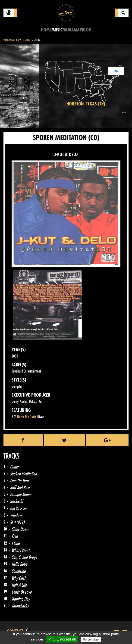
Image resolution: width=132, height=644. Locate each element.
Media (68, 30)
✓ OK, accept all (62, 639)
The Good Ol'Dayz (12, 40)
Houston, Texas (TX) (86, 104)
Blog (87, 30)
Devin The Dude (27, 417)
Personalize (91, 639)
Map (78, 30)
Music (57, 30)
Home (46, 30)
